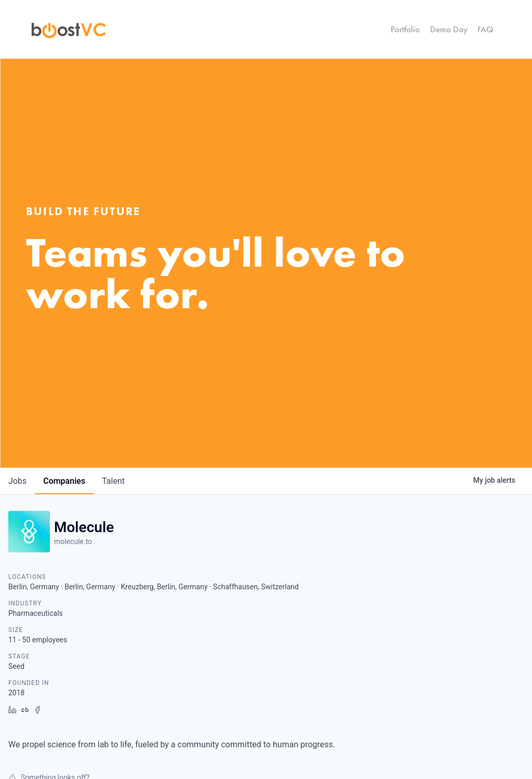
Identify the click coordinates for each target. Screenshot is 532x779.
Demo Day (449, 29)
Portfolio (405, 29)
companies (64, 481)
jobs (17, 481)
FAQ (486, 29)
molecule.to (73, 542)
